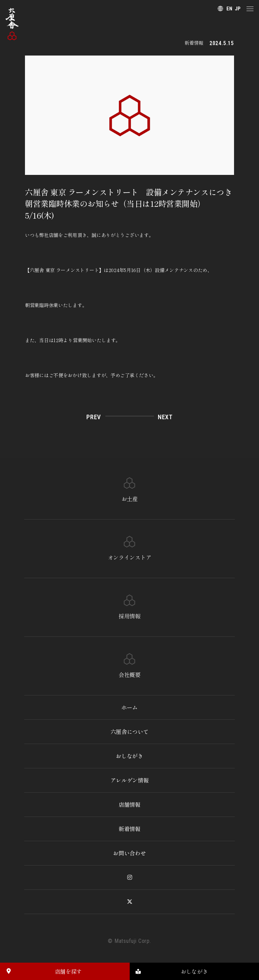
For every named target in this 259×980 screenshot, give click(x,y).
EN (229, 9)
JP (238, 9)
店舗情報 (129, 804)
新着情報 (129, 829)
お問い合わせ (129, 853)
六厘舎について (130, 732)
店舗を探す (41, 971)
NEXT (165, 417)
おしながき (129, 756)
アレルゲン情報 (130, 780)
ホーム (129, 707)
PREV (94, 417)
